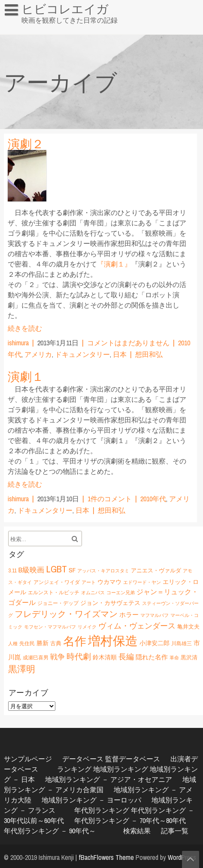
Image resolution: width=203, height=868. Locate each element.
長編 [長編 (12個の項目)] (126, 657)
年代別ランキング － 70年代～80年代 (130, 820)
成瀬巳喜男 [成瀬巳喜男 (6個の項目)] (36, 657)
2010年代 (153, 499)
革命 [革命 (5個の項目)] (174, 658)
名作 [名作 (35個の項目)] (75, 641)
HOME (17, 27)
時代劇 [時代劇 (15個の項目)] (79, 656)
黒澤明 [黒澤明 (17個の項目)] (22, 669)
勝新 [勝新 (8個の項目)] (42, 643)
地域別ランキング (121, 769)
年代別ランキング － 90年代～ (50, 831)
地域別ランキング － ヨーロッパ (91, 800)
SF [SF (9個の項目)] (72, 570)
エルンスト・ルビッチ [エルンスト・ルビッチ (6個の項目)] (54, 592)
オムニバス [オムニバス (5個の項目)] (93, 593)
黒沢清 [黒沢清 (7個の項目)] (189, 657)
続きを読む (25, 328)
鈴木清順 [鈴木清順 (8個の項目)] (105, 657)
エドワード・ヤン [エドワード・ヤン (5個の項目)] (142, 582)
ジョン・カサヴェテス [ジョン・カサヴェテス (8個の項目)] (110, 603)
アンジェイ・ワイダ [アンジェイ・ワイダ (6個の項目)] (57, 582)
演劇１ (26, 377)
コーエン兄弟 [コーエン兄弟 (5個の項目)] (121, 593)
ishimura (18, 343)
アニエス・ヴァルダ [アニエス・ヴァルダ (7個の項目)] (156, 570)
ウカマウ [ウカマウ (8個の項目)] (109, 582)
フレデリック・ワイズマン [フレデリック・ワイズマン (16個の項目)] (66, 614)
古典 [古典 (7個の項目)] (56, 643)
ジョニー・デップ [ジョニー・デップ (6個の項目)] (58, 603)
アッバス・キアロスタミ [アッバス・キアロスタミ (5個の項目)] (103, 571)
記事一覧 (175, 831)
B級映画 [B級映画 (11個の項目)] (31, 570)
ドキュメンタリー (82, 354)
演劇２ (26, 144)
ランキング (74, 769)
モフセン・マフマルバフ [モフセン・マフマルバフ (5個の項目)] (50, 627)
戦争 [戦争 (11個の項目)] (58, 657)
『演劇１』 (114, 264)
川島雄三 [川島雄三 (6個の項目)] (182, 643)
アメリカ (38, 354)
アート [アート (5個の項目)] (89, 582)
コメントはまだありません (128, 343)
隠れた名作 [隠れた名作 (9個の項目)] (152, 657)
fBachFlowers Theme (106, 857)
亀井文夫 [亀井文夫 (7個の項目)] (188, 626)
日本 (120, 354)
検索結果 (137, 831)
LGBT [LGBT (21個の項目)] (56, 569)
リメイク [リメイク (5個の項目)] (87, 627)
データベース (83, 759)
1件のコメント (110, 499)
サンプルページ (28, 759)
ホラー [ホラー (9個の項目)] (129, 615)
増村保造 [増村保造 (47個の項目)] (113, 641)
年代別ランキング (102, 810)
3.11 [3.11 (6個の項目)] (12, 570)
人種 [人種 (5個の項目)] (13, 644)
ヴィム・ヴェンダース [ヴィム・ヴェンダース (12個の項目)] (137, 626)
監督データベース (133, 759)
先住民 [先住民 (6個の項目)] (27, 643)
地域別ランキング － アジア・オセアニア (109, 779)
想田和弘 (149, 354)
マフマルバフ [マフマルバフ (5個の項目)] (155, 615)
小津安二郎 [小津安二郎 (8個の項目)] (155, 643)
